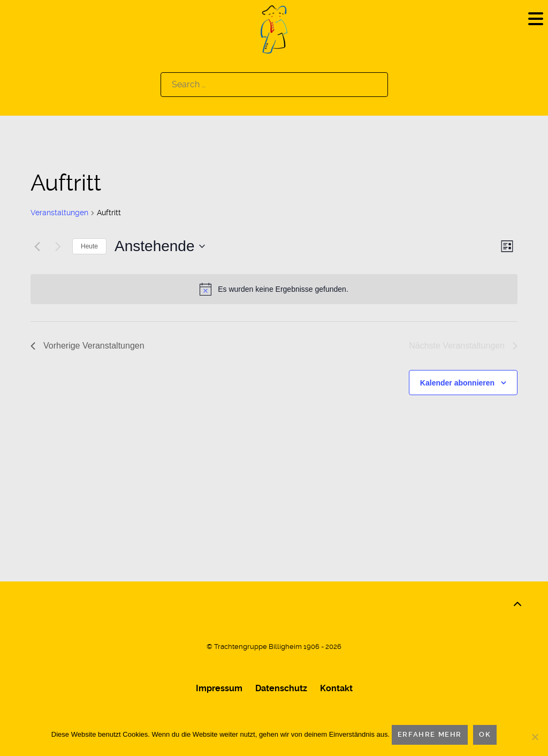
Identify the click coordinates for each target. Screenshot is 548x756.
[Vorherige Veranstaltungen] (37, 246)
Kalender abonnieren (457, 383)
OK (485, 734)
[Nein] (535, 737)
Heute (89, 246)
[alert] (274, 289)
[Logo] (274, 29)
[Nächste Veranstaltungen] (58, 246)
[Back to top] (517, 604)
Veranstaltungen (59, 213)
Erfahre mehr (430, 734)
